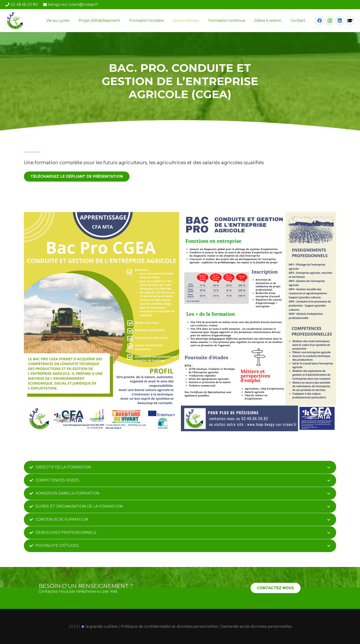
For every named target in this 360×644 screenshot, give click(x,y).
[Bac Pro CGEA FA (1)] (259, 322)
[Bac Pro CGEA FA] (101, 322)
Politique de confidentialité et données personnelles (170, 626)
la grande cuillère (99, 626)
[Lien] (15, 21)
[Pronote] (350, 21)
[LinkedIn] (340, 21)
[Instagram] (330, 21)
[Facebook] (320, 21)
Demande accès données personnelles (256, 626)
